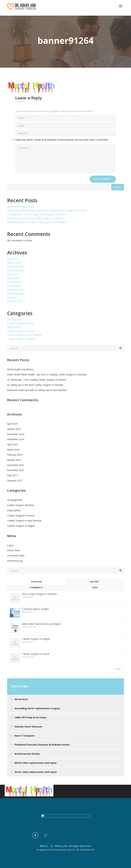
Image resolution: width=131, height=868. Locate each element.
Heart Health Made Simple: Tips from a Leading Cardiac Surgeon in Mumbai (47, 210)
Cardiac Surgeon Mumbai (20, 323)
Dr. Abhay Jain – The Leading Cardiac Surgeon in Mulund (37, 214)
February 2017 (15, 301)
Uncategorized (15, 319)
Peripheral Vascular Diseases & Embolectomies (42, 745)
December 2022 (16, 290)
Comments (36, 588)
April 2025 (12, 259)
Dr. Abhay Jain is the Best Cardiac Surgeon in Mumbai (35, 218)
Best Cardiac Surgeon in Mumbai (39, 594)
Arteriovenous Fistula (27, 754)
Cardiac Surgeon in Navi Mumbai (24, 335)
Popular (36, 582)
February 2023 (15, 282)
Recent (95, 582)
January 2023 (14, 286)
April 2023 (12, 274)
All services (21, 699)
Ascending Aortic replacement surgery (37, 708)
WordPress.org (15, 561)
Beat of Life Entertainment (81, 850)
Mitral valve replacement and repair (36, 763)
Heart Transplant (25, 736)
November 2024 (16, 270)
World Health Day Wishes (20, 207)
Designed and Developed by (51, 850)
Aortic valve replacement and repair (36, 772)
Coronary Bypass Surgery (36, 609)
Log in (10, 545)
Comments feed (16, 556)
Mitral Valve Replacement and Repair (41, 624)
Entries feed (13, 550)
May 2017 (12, 297)
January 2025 (14, 263)
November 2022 (16, 294)
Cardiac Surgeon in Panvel (21, 331)
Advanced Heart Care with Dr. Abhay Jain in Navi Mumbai (37, 222)
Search (118, 187)
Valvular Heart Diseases (28, 727)
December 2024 (16, 266)
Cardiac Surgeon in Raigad (21, 339)
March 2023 (13, 278)
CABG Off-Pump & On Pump (30, 717)
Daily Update (14, 327)
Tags (95, 588)
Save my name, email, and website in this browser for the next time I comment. (62, 140)
